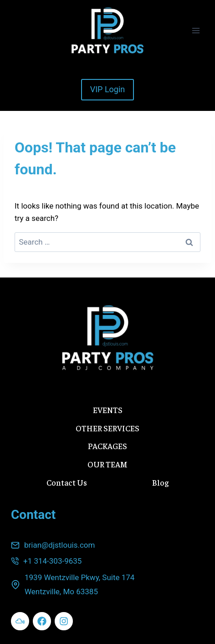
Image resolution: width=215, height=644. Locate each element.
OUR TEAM (107, 464)
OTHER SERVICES (107, 428)
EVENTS (108, 410)
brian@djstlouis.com (59, 545)
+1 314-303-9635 (52, 561)
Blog (160, 482)
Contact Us (67, 482)
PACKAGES (107, 446)
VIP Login (108, 89)
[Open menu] (196, 30)
